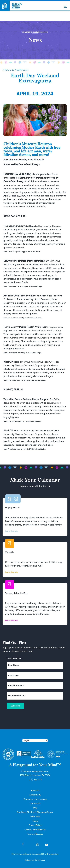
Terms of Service (35, 834)
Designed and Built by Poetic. (35, 860)
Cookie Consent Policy (35, 830)
